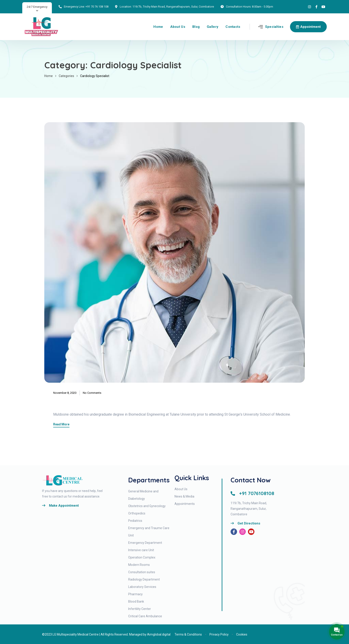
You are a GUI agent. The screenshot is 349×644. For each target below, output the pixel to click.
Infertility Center (140, 609)
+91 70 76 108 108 (97, 7)
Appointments (185, 504)
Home (158, 27)
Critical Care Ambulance (145, 616)
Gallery (213, 27)
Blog (196, 27)
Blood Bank (136, 601)
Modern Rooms (139, 565)
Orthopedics (137, 513)
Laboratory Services (142, 587)
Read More (61, 424)
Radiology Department (144, 579)
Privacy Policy (219, 634)
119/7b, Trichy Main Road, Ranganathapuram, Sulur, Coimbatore (173, 7)
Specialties (274, 27)
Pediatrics (135, 521)
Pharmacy (135, 594)
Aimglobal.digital (159, 634)
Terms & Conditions (188, 634)
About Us (178, 27)
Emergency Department (145, 543)
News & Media (184, 496)
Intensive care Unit (141, 550)
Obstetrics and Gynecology (147, 506)
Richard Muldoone (92, 401)
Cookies (242, 634)
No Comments (92, 393)
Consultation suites (142, 572)
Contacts (233, 27)
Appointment (308, 27)
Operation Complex (142, 557)
